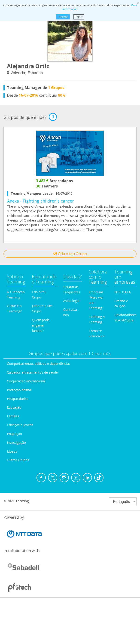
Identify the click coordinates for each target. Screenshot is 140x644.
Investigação (16, 443)
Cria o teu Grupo (70, 254)
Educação (14, 407)
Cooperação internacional (26, 381)
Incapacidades (18, 399)
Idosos (12, 451)
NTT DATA (123, 292)
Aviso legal (71, 301)
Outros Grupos (18, 460)
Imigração (14, 434)
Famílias (13, 416)
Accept (63, 17)
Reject (79, 17)
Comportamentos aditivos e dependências (39, 363)
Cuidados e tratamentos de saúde (32, 372)
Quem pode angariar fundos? (41, 325)
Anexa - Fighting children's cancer (41, 201)
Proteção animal (19, 390)
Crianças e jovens (20, 425)
